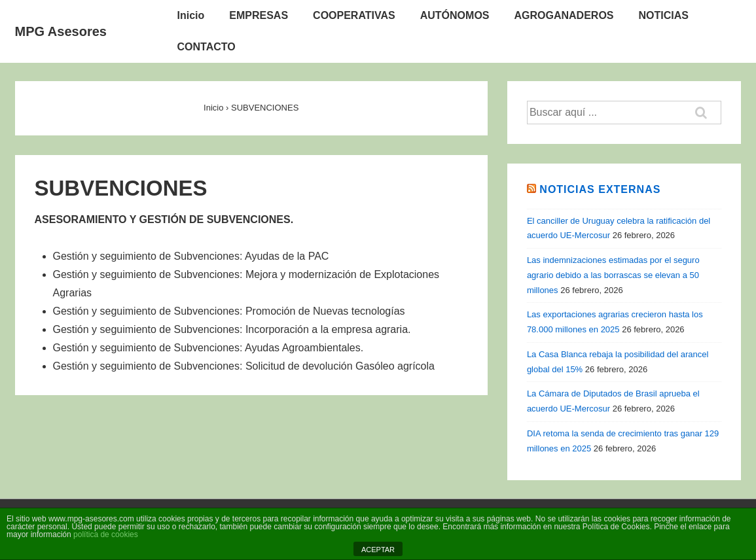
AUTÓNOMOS (455, 15)
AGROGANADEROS (564, 15)
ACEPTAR (378, 550)
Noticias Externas (600, 189)
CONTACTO (207, 47)
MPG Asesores (61, 31)
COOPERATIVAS (354, 15)
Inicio (191, 15)
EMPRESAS (259, 15)
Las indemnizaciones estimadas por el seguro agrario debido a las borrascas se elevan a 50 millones (613, 275)
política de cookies (106, 534)
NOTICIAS (664, 15)
